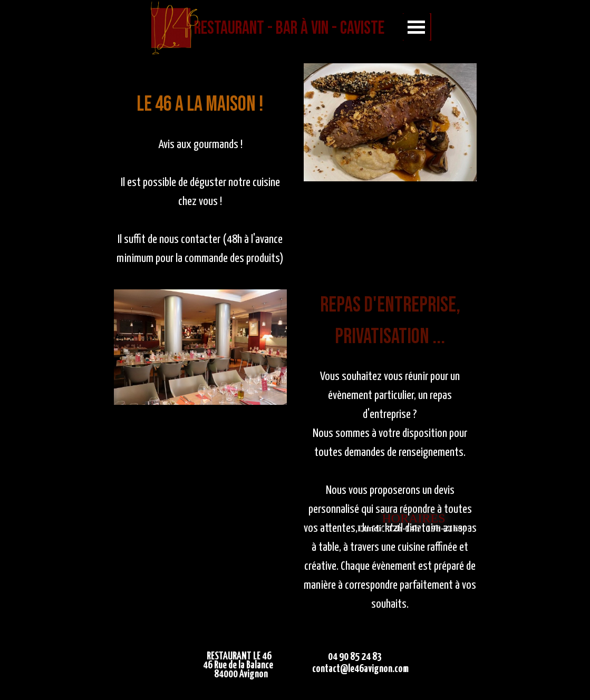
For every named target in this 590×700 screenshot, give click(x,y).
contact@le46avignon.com (360, 669)
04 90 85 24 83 (355, 657)
